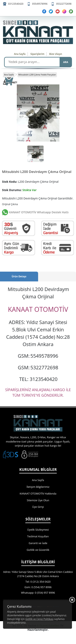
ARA (66, 62)
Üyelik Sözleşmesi (38, 530)
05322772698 (64, 4)
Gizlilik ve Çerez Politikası (39, 619)
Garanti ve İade (38, 543)
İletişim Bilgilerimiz (38, 487)
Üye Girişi (38, 507)
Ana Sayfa (20, 54)
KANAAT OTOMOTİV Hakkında (38, 494)
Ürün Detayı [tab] (19, 276)
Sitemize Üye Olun (38, 500)
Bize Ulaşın (56, 54)
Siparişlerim (37, 54)
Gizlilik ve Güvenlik (38, 550)
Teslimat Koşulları (38, 536)
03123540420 (16, 4)
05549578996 (40, 4)
